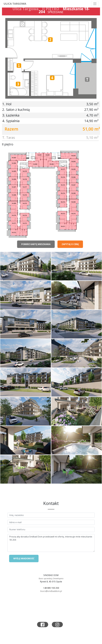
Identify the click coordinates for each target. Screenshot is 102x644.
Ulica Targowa (15, 4)
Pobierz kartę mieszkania (36, 246)
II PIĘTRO (51, 9)
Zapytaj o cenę (70, 246)
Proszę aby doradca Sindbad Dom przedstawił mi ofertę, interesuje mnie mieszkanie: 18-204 (51, 543)
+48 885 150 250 (51, 588)
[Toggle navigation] (95, 4)
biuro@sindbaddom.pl (51, 591)
